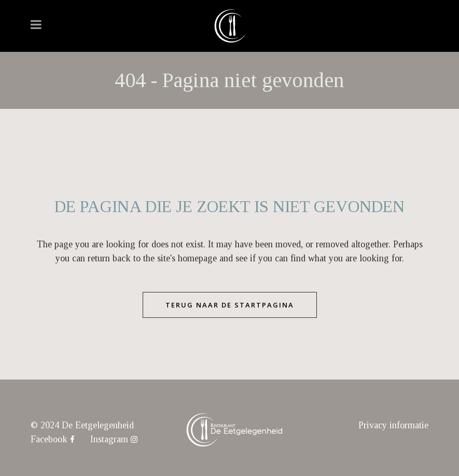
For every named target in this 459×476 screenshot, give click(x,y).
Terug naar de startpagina (230, 305)
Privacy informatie (393, 425)
